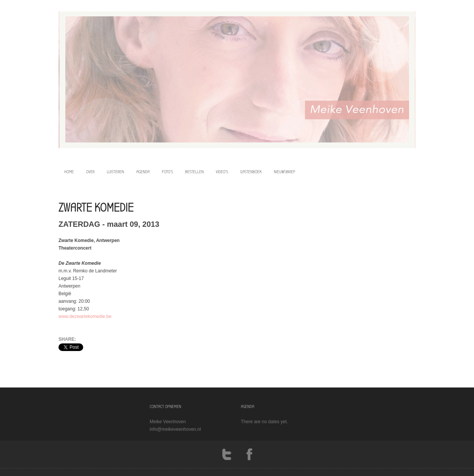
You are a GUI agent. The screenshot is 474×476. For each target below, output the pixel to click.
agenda (143, 172)
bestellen (194, 172)
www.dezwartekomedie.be (85, 316)
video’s (222, 172)
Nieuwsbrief (285, 172)
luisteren (115, 172)
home (69, 172)
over (91, 172)
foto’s (167, 172)
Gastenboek (251, 172)
